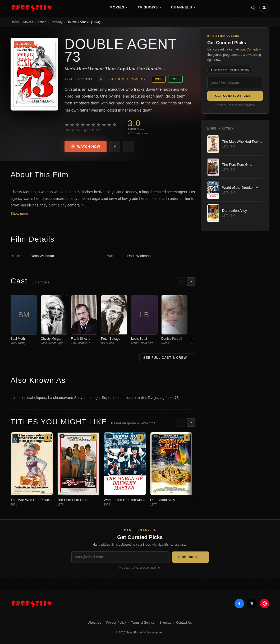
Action (42, 22)
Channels (183, 7)
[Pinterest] (265, 604)
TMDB (175, 79)
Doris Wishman (42, 256)
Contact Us (184, 623)
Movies (119, 7)
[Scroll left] (181, 282)
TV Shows (150, 7)
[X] (252, 604)
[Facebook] (239, 604)
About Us (95, 623)
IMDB (159, 79)
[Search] (253, 8)
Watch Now (86, 146)
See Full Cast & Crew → (167, 358)
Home (15, 22)
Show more (19, 213)
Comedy (56, 22)
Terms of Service (143, 623)
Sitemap (165, 623)
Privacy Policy (116, 623)
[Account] (264, 8)
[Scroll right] (191, 282)
